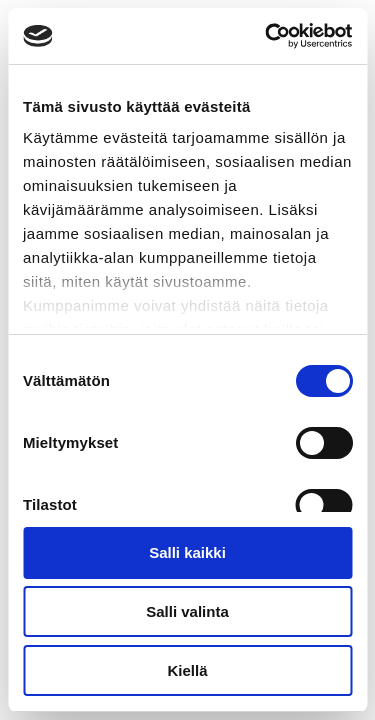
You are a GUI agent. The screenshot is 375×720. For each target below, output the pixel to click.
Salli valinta (187, 611)
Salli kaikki (187, 552)
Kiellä (187, 670)
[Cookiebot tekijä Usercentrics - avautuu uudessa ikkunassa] (267, 36)
